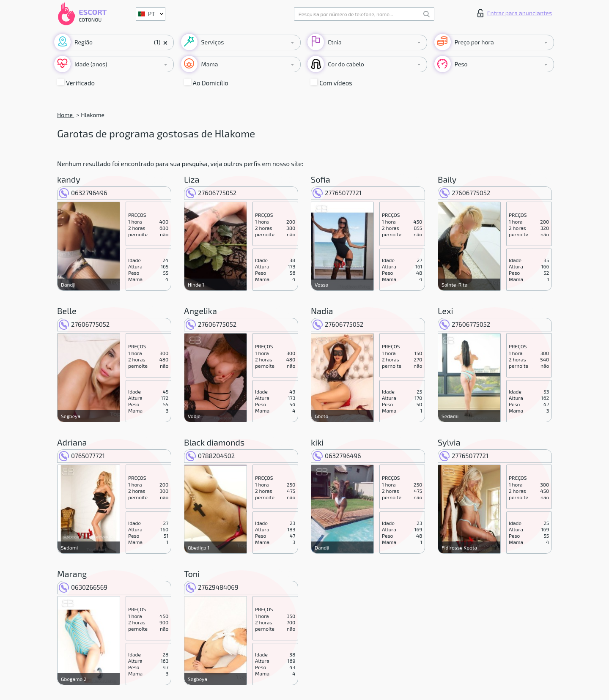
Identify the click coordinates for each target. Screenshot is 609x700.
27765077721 (337, 193)
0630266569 (83, 587)
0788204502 (210, 456)
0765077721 (82, 456)
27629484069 (212, 587)
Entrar (515, 13)
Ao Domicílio (211, 83)
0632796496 (83, 193)
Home (66, 115)
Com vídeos (336, 83)
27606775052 (211, 193)
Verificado (80, 83)
